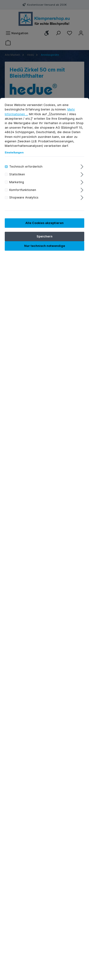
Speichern (44, 236)
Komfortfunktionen (23, 190)
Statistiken (17, 174)
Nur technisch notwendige (45, 246)
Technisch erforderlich (26, 167)
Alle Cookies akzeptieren (44, 223)
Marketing (17, 182)
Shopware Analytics (24, 197)
